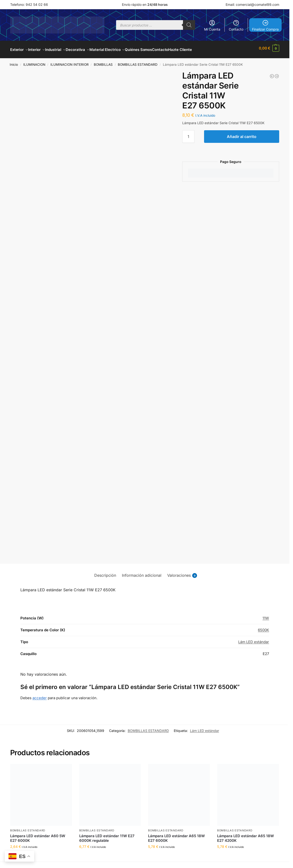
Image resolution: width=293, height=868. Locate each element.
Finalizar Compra (265, 25)
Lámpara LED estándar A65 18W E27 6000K (176, 835)
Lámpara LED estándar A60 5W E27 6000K (38, 835)
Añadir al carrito (242, 134)
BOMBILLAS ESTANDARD (138, 62)
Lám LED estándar (254, 639)
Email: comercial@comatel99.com (252, 4)
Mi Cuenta (212, 25)
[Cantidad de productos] (188, 134)
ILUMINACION (34, 62)
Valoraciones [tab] (182, 573)
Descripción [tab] (105, 573)
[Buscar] (189, 25)
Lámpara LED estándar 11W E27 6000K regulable (107, 835)
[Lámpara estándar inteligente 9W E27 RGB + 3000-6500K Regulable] (277, 73)
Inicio (14, 62)
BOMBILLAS (103, 62)
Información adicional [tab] (142, 573)
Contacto (236, 25)
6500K (263, 627)
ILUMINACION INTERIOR (70, 62)
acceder (40, 695)
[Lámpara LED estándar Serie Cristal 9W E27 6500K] (272, 73)
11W (266, 615)
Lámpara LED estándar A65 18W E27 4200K (245, 835)
